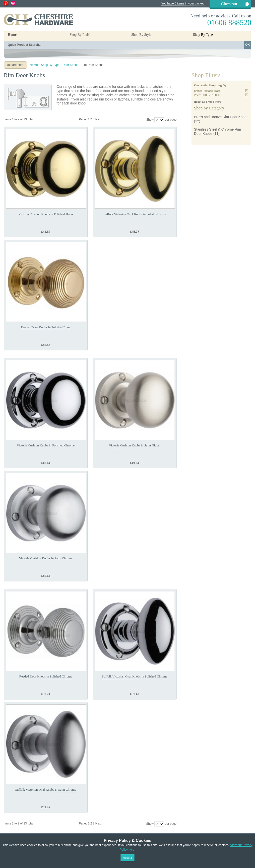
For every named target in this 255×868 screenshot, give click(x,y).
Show (150, 120)
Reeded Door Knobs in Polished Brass (46, 327)
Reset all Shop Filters (208, 102)
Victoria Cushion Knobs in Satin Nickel (135, 445)
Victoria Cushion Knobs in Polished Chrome (46, 445)
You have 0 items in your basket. (183, 3)
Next (98, 119)
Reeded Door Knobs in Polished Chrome (46, 676)
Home (12, 35)
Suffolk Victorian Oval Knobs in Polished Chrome (134, 676)
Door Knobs (70, 65)
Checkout (229, 4)
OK (248, 45)
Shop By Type (50, 65)
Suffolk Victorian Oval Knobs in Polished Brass (135, 214)
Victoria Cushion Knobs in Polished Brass (46, 214)
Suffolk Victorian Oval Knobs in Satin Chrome (46, 790)
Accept (128, 858)
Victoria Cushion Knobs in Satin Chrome (46, 558)
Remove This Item (247, 91)
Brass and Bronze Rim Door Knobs (221, 117)
